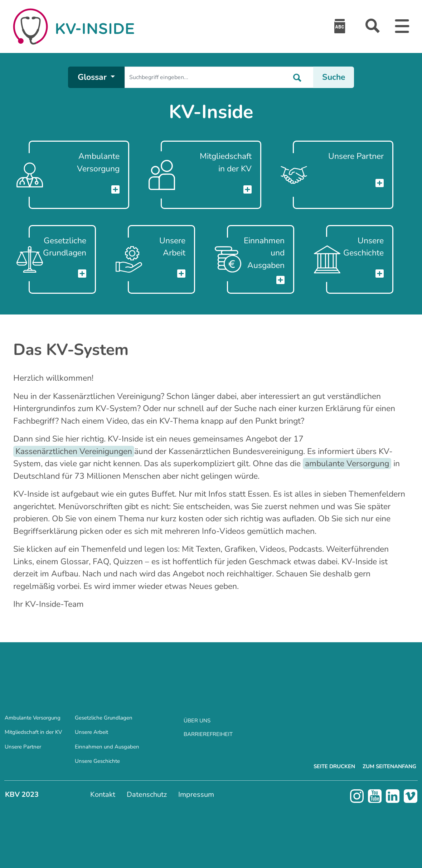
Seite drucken (334, 766)
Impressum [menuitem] (196, 794)
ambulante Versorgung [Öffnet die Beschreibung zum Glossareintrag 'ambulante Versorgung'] (347, 464)
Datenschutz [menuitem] (147, 794)
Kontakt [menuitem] (103, 794)
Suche (334, 77)
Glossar (93, 77)
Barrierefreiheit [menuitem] (208, 734)
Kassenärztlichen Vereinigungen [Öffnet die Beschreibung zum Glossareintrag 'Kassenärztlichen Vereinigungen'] (74, 451)
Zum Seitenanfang (389, 766)
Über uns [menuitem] (197, 721)
